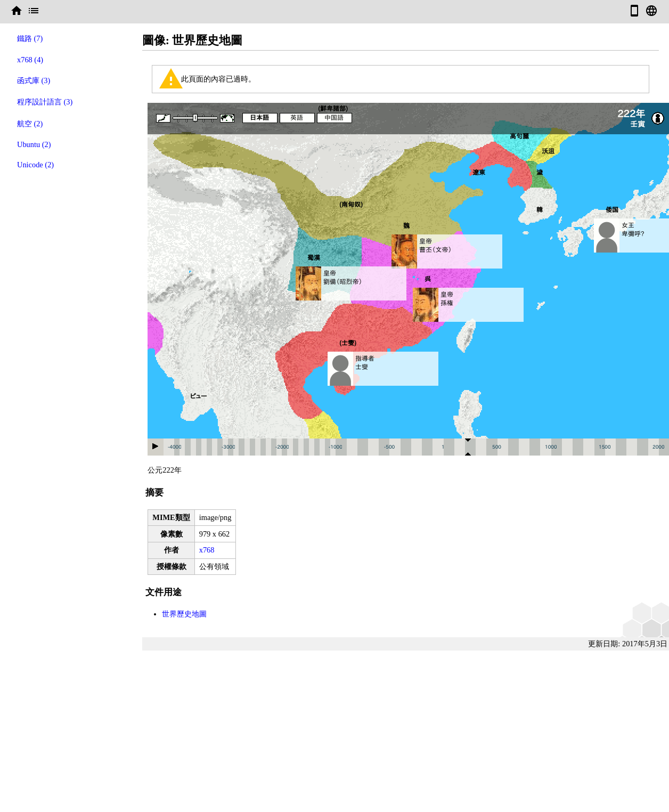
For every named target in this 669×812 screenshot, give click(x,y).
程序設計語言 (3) (45, 102)
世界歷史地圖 (184, 614)
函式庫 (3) (34, 80)
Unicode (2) (35, 165)
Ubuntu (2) (34, 144)
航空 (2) (30, 124)
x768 (207, 550)
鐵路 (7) (30, 38)
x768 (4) (30, 60)
